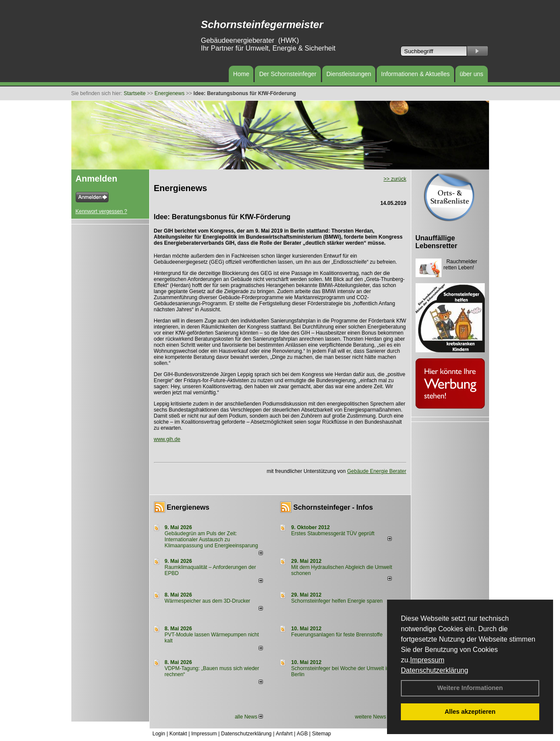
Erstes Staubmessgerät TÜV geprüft (333, 533)
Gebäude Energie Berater (377, 471)
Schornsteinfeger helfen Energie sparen (337, 601)
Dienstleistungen (349, 74)
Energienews (188, 507)
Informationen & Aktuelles (415, 74)
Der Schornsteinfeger (288, 74)
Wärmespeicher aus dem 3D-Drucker (208, 601)
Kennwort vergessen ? (101, 211)
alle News (249, 717)
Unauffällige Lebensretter (437, 242)
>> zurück (395, 179)
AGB (302, 734)
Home (241, 74)
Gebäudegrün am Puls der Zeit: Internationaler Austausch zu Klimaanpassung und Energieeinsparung (211, 540)
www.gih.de (167, 439)
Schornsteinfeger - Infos (333, 507)
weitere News (373, 717)
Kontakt (178, 734)
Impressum (427, 660)
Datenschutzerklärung (435, 670)
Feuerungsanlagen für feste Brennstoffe (337, 635)
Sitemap (321, 734)
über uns (471, 74)
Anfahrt (284, 734)
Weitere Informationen (470, 688)
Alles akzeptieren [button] (470, 712)
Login (159, 734)
